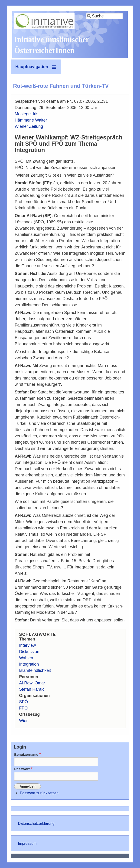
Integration (29, 664)
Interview (27, 645)
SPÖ (23, 702)
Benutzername (26, 754)
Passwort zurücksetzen (39, 793)
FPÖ (23, 708)
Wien (24, 721)
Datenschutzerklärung (36, 823)
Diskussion (29, 652)
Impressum (27, 843)
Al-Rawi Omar (32, 683)
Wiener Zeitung (29, 126)
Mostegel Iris (26, 114)
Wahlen (26, 658)
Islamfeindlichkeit (35, 670)
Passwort (22, 769)
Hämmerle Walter (31, 120)
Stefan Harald (32, 689)
